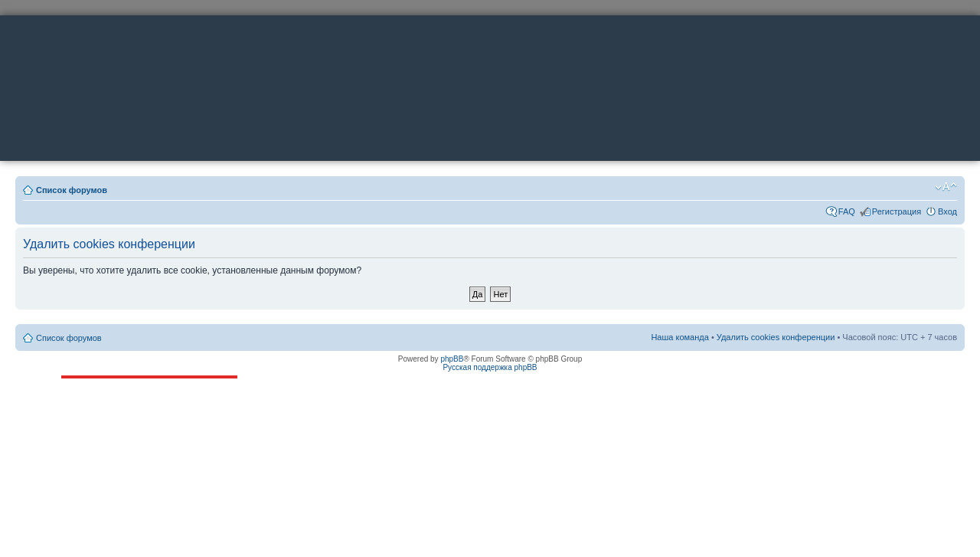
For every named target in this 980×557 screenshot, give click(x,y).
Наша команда (679, 337)
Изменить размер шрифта (946, 187)
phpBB (452, 359)
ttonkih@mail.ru (118, 417)
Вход (947, 211)
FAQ (847, 211)
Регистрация (897, 211)
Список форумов (72, 190)
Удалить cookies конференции (776, 337)
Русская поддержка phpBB (490, 367)
